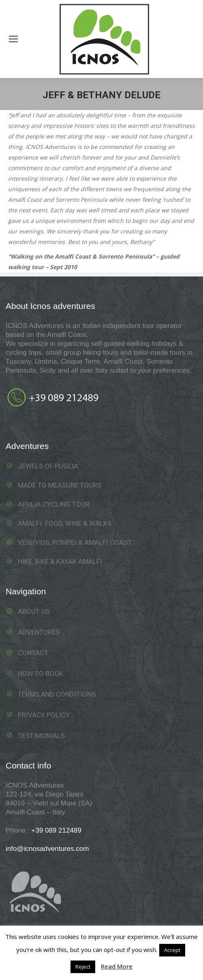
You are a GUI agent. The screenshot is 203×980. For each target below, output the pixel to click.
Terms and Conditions (57, 694)
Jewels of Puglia (48, 466)
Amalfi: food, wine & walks (65, 523)
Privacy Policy (44, 715)
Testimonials (41, 736)
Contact (33, 653)
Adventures (39, 632)
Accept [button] (172, 950)
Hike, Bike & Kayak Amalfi (60, 561)
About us (34, 611)
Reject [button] (83, 967)
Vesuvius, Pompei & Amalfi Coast (75, 542)
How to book (41, 673)
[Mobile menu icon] (13, 39)
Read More (117, 966)
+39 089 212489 (56, 830)
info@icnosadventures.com (47, 849)
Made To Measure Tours (60, 485)
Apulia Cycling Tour (54, 504)
